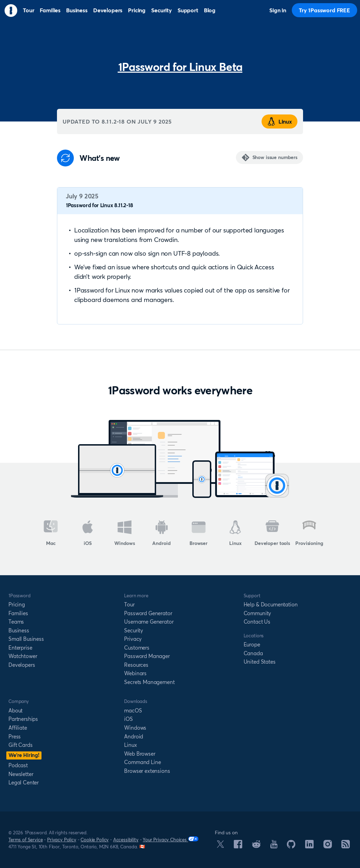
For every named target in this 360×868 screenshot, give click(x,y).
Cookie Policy (95, 840)
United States (260, 662)
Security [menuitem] (162, 10)
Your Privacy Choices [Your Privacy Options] (171, 839)
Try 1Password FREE (324, 10)
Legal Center (24, 782)
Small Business (26, 639)
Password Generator (148, 613)
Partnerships (23, 719)
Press (15, 737)
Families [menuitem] (50, 10)
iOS (88, 533)
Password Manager (147, 656)
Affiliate (18, 728)
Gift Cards (20, 745)
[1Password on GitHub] (291, 846)
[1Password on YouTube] (274, 846)
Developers (22, 665)
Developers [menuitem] (108, 10)
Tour (129, 604)
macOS (133, 711)
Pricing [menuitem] (137, 10)
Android (161, 533)
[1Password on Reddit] (256, 846)
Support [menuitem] (188, 10)
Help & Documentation (271, 604)
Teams (16, 622)
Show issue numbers (275, 157)
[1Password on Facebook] (238, 846)
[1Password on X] (220, 846)
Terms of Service (25, 840)
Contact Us (257, 622)
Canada (253, 653)
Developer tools (272, 533)
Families (18, 613)
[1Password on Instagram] (328, 846)
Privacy (133, 639)
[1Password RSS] (346, 846)
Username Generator (149, 622)
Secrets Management (149, 682)
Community (258, 613)
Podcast (18, 765)
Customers (137, 648)
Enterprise (20, 648)
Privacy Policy (62, 840)
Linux (279, 121)
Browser (198, 533)
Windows (125, 533)
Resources (136, 665)
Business (19, 630)
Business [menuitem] (77, 10)
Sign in (278, 10)
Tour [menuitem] (28, 10)
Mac (51, 533)
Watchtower (23, 656)
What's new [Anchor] (100, 158)
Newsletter (21, 774)
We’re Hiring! (24, 755)
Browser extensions (147, 771)
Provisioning (309, 533)
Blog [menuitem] (210, 10)
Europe (252, 645)
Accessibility (126, 840)
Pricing (17, 604)
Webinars (135, 673)
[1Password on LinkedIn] (309, 846)
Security (134, 630)
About (15, 711)
